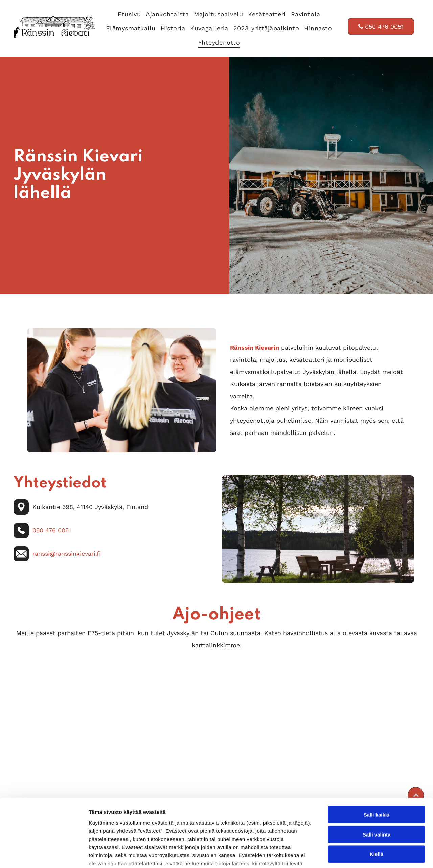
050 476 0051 (52, 530)
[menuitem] (127, 12)
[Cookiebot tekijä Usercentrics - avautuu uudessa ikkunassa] (44, 855)
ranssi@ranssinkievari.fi (67, 553)
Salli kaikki (377, 763)
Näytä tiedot (362, 855)
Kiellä (377, 803)
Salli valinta (377, 783)
